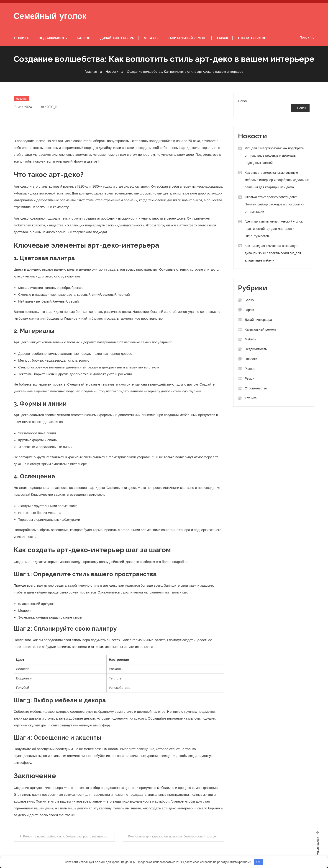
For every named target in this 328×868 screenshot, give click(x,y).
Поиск (307, 37)
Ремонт (250, 378)
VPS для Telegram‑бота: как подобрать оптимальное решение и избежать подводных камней (274, 155)
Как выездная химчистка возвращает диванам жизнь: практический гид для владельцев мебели (273, 253)
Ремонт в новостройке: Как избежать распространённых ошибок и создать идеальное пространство (69, 836)
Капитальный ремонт (187, 38)
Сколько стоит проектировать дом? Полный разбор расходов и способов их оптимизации (274, 204)
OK (258, 862)
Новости (21, 98)
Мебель (151, 38)
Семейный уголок (50, 17)
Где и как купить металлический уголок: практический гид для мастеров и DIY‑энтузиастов (274, 228)
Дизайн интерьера (117, 38)
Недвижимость (53, 38)
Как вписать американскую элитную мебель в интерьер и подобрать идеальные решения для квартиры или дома (277, 180)
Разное (250, 368)
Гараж (223, 38)
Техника (21, 38)
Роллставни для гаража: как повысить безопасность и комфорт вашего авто (177, 836)
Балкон (83, 38)
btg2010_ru (51, 107)
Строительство (252, 38)
